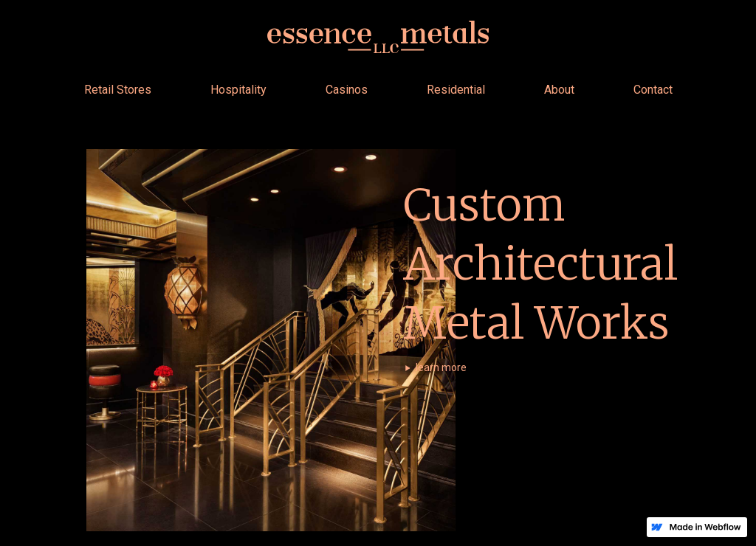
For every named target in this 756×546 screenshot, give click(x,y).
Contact (653, 90)
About (559, 90)
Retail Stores (118, 90)
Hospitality (238, 90)
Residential (456, 90)
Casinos (347, 90)
